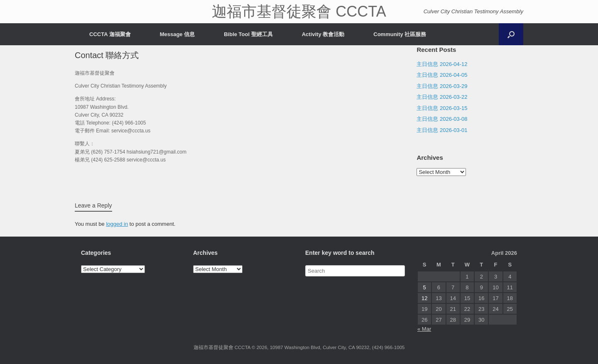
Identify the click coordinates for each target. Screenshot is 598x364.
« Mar (424, 329)
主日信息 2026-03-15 (442, 108)
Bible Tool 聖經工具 (248, 34)
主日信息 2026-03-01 (442, 130)
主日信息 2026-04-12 (442, 64)
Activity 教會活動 (323, 34)
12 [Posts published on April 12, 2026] (424, 298)
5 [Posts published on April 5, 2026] (425, 287)
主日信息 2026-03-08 (442, 119)
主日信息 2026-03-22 (442, 97)
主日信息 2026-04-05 (442, 75)
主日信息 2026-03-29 (442, 86)
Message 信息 (178, 34)
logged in (117, 224)
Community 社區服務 (400, 34)
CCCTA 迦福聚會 (110, 34)
